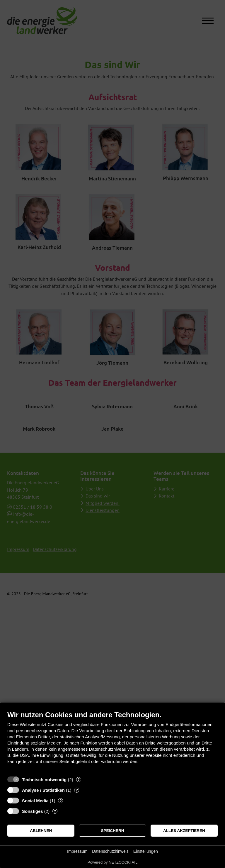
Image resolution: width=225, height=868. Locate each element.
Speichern (113, 831)
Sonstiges (33, 811)
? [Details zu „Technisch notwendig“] (79, 780)
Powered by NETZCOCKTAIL (112, 862)
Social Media (35, 801)
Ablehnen (41, 831)
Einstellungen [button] (146, 851)
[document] (112, 742)
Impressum (77, 851)
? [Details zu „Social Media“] (61, 801)
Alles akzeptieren (184, 831)
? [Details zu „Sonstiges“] (55, 811)
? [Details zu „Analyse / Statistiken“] (77, 790)
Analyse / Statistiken (43, 790)
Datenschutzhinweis (110, 851)
